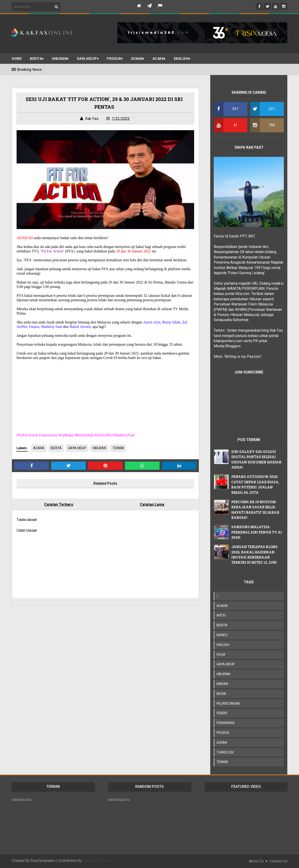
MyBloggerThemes (98, 861)
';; (218, 596)
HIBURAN (99, 448)
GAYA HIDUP (77, 448)
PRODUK (114, 59)
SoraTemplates (43, 861)
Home (17, 59)
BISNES (222, 635)
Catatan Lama (152, 504)
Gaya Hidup (87, 59)
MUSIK (221, 694)
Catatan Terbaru (59, 504)
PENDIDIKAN (226, 723)
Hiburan (59, 59)
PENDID (222, 713)
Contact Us (278, 861)
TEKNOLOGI (225, 752)
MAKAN (222, 684)
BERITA (36, 59)
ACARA (158, 59)
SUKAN (137, 59)
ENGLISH (181, 59)
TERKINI (118, 448)
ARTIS (221, 615)
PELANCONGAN (228, 703)
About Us (256, 861)
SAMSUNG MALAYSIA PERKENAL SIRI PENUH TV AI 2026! (257, 532)
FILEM (221, 655)
